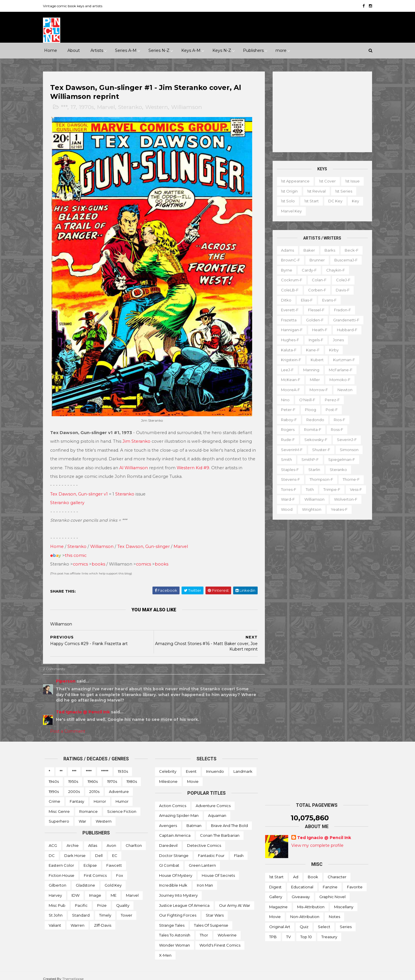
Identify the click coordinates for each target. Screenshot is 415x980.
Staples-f (288, 469)
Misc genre (59, 805)
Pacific (81, 899)
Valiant (55, 919)
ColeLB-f (288, 290)
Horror (100, 795)
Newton (343, 390)
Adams (286, 250)
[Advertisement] (321, 112)
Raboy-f (287, 419)
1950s (73, 775)
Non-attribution (305, 911)
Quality (123, 899)
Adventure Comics (213, 800)
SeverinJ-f (345, 440)
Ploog (309, 410)
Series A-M (126, 50)
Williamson (188, 107)
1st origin (288, 191)
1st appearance (294, 181)
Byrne (285, 270)
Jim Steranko (138, 435)
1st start (310, 201)
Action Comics (173, 800)
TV (288, 930)
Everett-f (288, 310)
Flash (239, 849)
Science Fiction (122, 805)
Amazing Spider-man (179, 809)
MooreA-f (289, 390)
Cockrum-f (290, 280)
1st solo (286, 201)
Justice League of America (184, 899)
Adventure (119, 785)
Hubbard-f (345, 330)
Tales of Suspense (211, 919)
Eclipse (90, 859)
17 (75, 107)
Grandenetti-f (345, 320)
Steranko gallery (69, 497)
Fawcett (114, 859)
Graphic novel (332, 891)
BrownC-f (289, 260)
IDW (76, 889)
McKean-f (289, 380)
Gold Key (113, 879)
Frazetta (287, 320)
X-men (165, 949)
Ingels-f (314, 340)
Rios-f (338, 419)
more (281, 50)
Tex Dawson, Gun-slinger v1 (81, 488)
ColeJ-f (342, 280)
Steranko (132, 107)
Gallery (276, 891)
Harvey (55, 889)
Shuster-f (319, 449)
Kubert (315, 360)
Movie (193, 775)
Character (337, 871)
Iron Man (205, 879)
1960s (93, 775)
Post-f (330, 410)
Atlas (93, 839)
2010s (94, 785)
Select (324, 921)
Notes (334, 911)
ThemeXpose (75, 973)
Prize (102, 899)
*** (66, 107)
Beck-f (350, 250)
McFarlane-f (339, 370)
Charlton (134, 839)
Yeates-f (337, 509)
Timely (105, 909)
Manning (310, 370)
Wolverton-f (344, 499)
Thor (204, 929)
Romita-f (311, 429)
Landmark (243, 765)
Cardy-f (308, 270)
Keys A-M (191, 50)
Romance (88, 805)
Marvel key (290, 211)
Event (191, 765)
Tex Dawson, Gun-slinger (145, 540)
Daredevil (168, 839)
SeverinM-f (290, 449)
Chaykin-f (334, 270)
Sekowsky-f (314, 440)
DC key (334, 201)
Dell (99, 849)
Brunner (315, 260)
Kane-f (311, 350)
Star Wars (215, 909)
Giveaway (301, 891)
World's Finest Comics (220, 939)
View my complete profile (317, 839)
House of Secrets (218, 869)
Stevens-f (289, 479)
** (61, 765)
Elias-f (305, 300)
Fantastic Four (211, 849)
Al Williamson (144, 461)
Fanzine (330, 881)
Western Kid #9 (203, 461)
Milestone (168, 775)
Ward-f (286, 499)
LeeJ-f (286, 370)
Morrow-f (317, 390)
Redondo (314, 419)
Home (51, 50)
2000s (74, 785)
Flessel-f (315, 310)
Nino (284, 399)
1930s (123, 765)
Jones (337, 340)
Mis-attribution (311, 901)
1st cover (326, 181)
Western (158, 107)
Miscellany (344, 901)
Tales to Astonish (175, 929)
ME (114, 889)
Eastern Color (61, 859)
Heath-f (318, 330)
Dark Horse (75, 849)
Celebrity (168, 765)
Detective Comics (204, 839)
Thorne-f (349, 479)
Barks (328, 250)
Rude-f (286, 440)
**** (89, 765)
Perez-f (331, 399)
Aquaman (217, 809)
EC (115, 849)
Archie (73, 839)
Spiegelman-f (340, 459)
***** (105, 765)
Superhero (59, 815)
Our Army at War (235, 899)
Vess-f (354, 489)
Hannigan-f (290, 330)
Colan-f (317, 280)
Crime (54, 795)
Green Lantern (202, 859)
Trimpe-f (330, 489)
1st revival (315, 191)
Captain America (175, 829)
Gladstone (85, 879)
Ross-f (335, 429)
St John (56, 909)
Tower (127, 909)
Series (346, 921)
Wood (285, 509)
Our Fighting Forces (178, 909)
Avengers (168, 819)
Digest (275, 881)
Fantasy (77, 795)
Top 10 (306, 930)
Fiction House (62, 869)
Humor (122, 795)
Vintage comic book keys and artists (74, 6)
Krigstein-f (289, 360)
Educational (302, 881)
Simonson (347, 449)
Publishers (253, 50)
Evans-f (328, 300)
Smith (285, 459)
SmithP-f (308, 459)
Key (354, 201)
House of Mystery (176, 869)
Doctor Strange (174, 849)
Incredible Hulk (173, 879)
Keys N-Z (222, 50)
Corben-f (315, 290)
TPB (273, 930)
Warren (78, 919)
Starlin (313, 469)
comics (82, 558)
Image (95, 889)
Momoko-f (338, 380)
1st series (342, 191)
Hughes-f (288, 340)
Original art (280, 921)
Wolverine (227, 929)
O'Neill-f (305, 399)
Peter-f (286, 410)
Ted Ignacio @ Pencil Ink (85, 706)
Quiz (304, 921)
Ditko (284, 300)
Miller (313, 380)
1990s (54, 785)
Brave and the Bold (229, 819)
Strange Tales (172, 919)
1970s (88, 107)
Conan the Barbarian (220, 829)
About (74, 50)
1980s (132, 775)
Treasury (329, 930)
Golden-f (313, 320)
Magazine (278, 901)
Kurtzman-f (342, 360)
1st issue (351, 181)
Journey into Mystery (178, 889)
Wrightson (310, 509)
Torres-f (287, 489)
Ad (296, 871)
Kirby (332, 350)
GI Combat (169, 859)
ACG (53, 839)
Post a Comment (69, 725)
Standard (81, 909)
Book (313, 871)
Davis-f (341, 290)
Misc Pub (57, 899)
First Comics (95, 869)
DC (52, 849)
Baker (308, 250)
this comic (77, 549)
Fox (120, 869)
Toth (308, 489)
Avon (111, 839)
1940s (54, 775)
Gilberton (57, 879)
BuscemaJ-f (344, 260)
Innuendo (215, 765)
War (82, 815)
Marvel (108, 107)
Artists (97, 50)
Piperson (67, 675)
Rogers (286, 429)
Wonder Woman (175, 939)
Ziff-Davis (103, 919)
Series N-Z (159, 50)
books (100, 558)
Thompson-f (320, 479)
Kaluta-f (287, 350)
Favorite (355, 881)
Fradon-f (341, 310)
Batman (194, 819)
